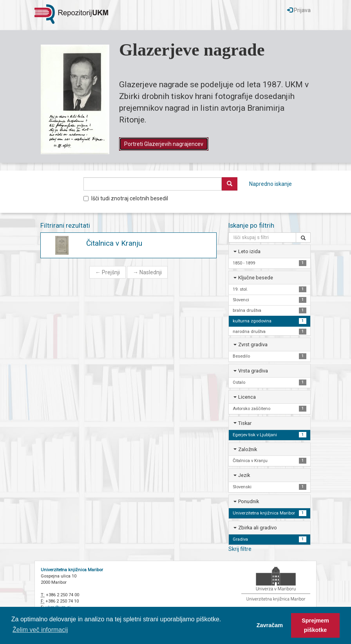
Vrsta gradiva (253, 371)
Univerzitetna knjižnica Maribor (72, 570)
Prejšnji (108, 272)
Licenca (247, 397)
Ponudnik (249, 501)
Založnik (248, 449)
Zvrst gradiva (253, 344)
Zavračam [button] (270, 625)
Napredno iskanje (270, 184)
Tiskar (245, 423)
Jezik (244, 475)
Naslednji (147, 272)
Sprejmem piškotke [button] (315, 625)
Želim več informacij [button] (40, 630)
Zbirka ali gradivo (258, 528)
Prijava (299, 10)
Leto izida (249, 251)
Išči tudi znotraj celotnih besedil (126, 198)
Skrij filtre (240, 549)
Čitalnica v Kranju (114, 243)
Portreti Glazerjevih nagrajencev (164, 144)
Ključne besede (256, 278)
